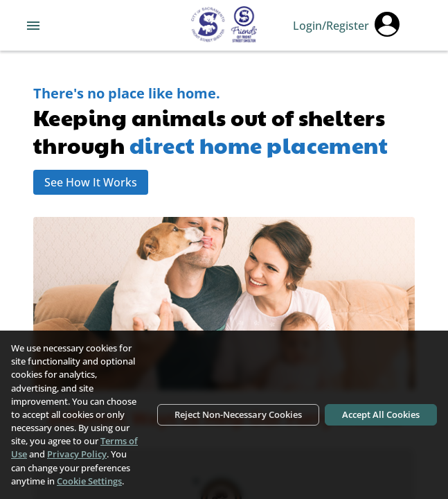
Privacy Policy (77, 454)
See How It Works (91, 182)
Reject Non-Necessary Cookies (238, 414)
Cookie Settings (89, 481)
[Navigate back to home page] (224, 26)
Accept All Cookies (381, 414)
